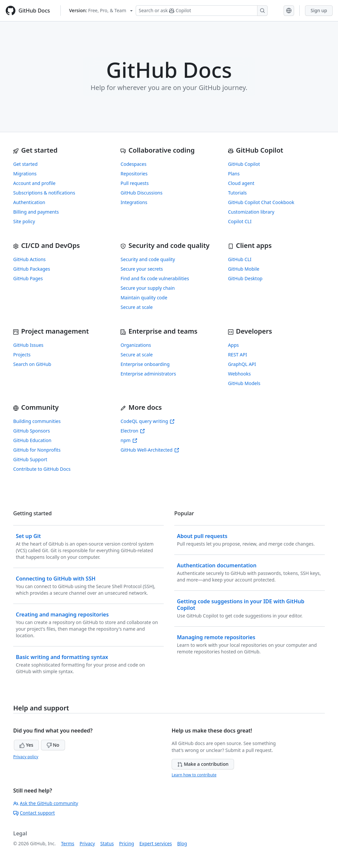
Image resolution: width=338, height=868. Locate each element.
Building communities (37, 421)
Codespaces (133, 164)
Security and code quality (148, 259)
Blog (182, 843)
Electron (133, 431)
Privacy (87, 843)
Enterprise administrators (148, 374)
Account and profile (34, 183)
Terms (68, 843)
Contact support (34, 813)
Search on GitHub (32, 364)
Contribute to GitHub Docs (42, 469)
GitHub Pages (28, 278)
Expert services (156, 843)
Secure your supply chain (148, 288)
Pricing (127, 843)
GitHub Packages (32, 269)
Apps (234, 345)
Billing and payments (36, 212)
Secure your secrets (142, 269)
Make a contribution (203, 764)
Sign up (319, 10)
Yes (26, 745)
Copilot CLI (240, 221)
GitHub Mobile (244, 269)
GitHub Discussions (141, 193)
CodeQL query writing (148, 421)
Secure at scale (136, 307)
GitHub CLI (240, 259)
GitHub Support (30, 459)
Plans (234, 174)
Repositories (134, 174)
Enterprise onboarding (145, 364)
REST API (238, 355)
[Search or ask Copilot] (202, 11)
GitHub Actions (29, 259)
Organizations (136, 345)
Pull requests (135, 183)
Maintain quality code (144, 298)
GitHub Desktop (245, 278)
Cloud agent (241, 183)
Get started (25, 164)
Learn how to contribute (194, 775)
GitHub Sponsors (32, 431)
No (53, 745)
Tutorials (237, 193)
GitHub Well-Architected (150, 450)
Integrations (134, 202)
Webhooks (239, 374)
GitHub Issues (28, 345)
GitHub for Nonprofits (37, 450)
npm (129, 440)
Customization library (251, 212)
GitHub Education (32, 440)
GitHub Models (244, 383)
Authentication (29, 202)
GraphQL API (242, 364)
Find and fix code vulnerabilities (155, 278)
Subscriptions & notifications (44, 193)
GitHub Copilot (244, 164)
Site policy (24, 221)
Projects (22, 355)
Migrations (25, 174)
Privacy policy (26, 757)
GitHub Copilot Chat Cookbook (261, 202)
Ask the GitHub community (46, 803)
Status (107, 843)
